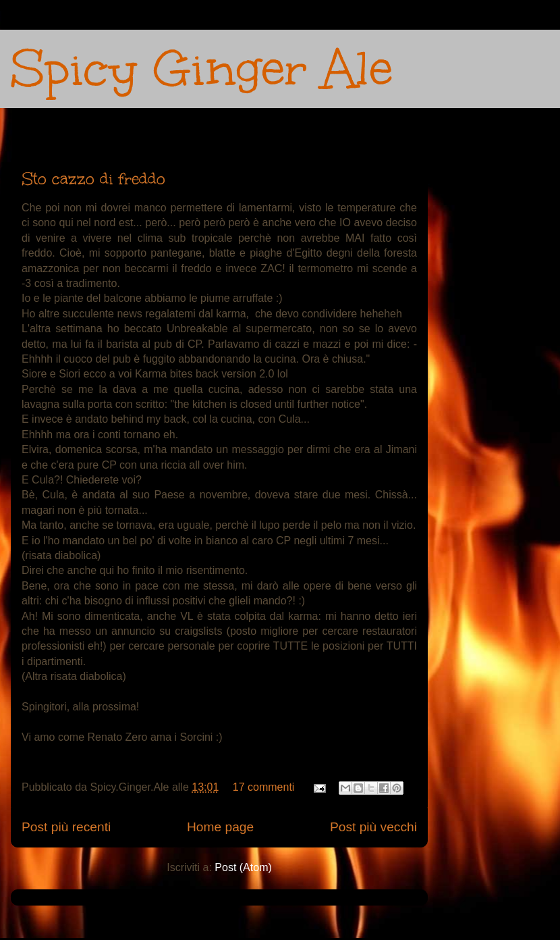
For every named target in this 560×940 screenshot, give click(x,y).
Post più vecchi (373, 827)
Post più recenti (66, 827)
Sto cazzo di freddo (93, 179)
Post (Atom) (243, 867)
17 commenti (264, 787)
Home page (220, 827)
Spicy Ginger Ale (202, 69)
